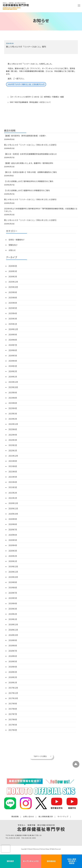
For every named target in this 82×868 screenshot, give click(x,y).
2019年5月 (13, 598)
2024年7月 (13, 345)
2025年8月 (13, 298)
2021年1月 (13, 498)
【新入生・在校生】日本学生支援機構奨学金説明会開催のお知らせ (30, 154)
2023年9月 (13, 392)
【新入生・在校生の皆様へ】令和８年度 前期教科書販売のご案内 (30, 172)
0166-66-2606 (30, 838)
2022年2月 (13, 445)
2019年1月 (13, 619)
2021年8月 (13, 466)
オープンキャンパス (31, 861)
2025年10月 (13, 287)
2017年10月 (13, 698)
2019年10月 (13, 577)
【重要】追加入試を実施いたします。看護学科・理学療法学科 (29, 163)
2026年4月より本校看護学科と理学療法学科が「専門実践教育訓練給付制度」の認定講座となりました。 (41, 210)
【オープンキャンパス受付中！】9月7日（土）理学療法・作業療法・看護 (37, 97)
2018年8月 (13, 646)
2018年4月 (13, 667)
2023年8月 (13, 398)
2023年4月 (13, 408)
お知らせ (12, 250)
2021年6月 (13, 472)
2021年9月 (13, 461)
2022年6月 (13, 429)
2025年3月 (13, 319)
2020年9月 (13, 519)
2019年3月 (13, 609)
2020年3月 (13, 551)
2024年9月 (13, 334)
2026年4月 (13, 266)
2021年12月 (13, 456)
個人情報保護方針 (46, 817)
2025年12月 (13, 282)
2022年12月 (13, 424)
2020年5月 (13, 540)
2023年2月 (13, 419)
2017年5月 (13, 725)
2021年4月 (13, 482)
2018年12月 (13, 624)
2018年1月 (13, 682)
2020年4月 (13, 545)
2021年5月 (13, 477)
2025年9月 (13, 292)
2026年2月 (13, 276)
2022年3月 (13, 440)
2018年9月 (13, 640)
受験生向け (13, 245)
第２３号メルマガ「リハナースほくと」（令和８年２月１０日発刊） (31, 220)
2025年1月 (13, 324)
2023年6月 (13, 403)
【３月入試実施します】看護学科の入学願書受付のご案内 (27, 190)
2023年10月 (13, 387)
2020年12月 (13, 503)
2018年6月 (13, 656)
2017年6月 (13, 719)
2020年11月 (13, 508)
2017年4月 (13, 730)
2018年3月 (13, 672)
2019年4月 (13, 603)
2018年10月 (13, 635)
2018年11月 (13, 630)
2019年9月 (13, 582)
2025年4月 (13, 313)
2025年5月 (13, 308)
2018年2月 (13, 677)
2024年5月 (13, 356)
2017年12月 (13, 688)
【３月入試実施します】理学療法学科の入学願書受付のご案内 (29, 181)
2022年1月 (13, 450)
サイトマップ (63, 817)
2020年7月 (13, 530)
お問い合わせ (29, 817)
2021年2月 (13, 493)
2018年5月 (13, 661)
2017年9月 (13, 704)
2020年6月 (13, 535)
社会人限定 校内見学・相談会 (72, 861)
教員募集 (15, 817)
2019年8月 (13, 588)
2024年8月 (13, 340)
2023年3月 (13, 414)
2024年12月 (13, 329)
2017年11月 (13, 693)
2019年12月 (13, 566)
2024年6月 (13, 350)
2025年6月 (13, 303)
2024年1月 (13, 377)
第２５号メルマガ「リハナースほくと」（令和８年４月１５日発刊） (31, 145)
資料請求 (10, 861)
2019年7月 (13, 593)
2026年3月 (13, 271)
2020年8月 (13, 524)
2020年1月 (13, 561)
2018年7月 (13, 651)
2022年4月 (13, 435)
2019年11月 (13, 572)
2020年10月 (13, 514)
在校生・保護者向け (17, 240)
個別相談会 (51, 861)
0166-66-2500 (14, 838)
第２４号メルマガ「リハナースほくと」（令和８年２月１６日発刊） (31, 199)
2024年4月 (13, 361)
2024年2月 (13, 371)
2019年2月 (13, 614)
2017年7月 (13, 714)
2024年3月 (13, 366)
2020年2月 (13, 556)
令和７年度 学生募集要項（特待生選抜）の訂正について (30, 102)
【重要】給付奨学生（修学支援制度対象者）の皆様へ (25, 136)
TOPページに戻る (40, 756)
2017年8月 (13, 709)
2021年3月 (13, 487)
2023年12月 (13, 382)
